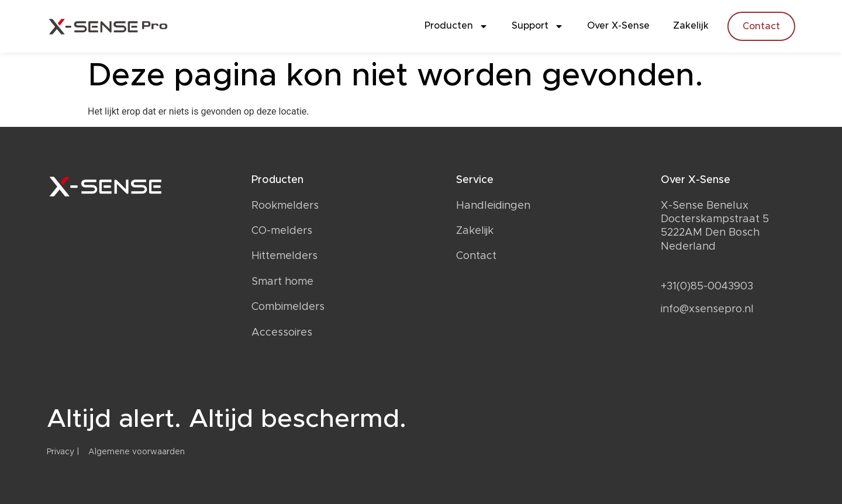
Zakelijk (691, 26)
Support (538, 26)
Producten (456, 26)
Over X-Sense (618, 26)
